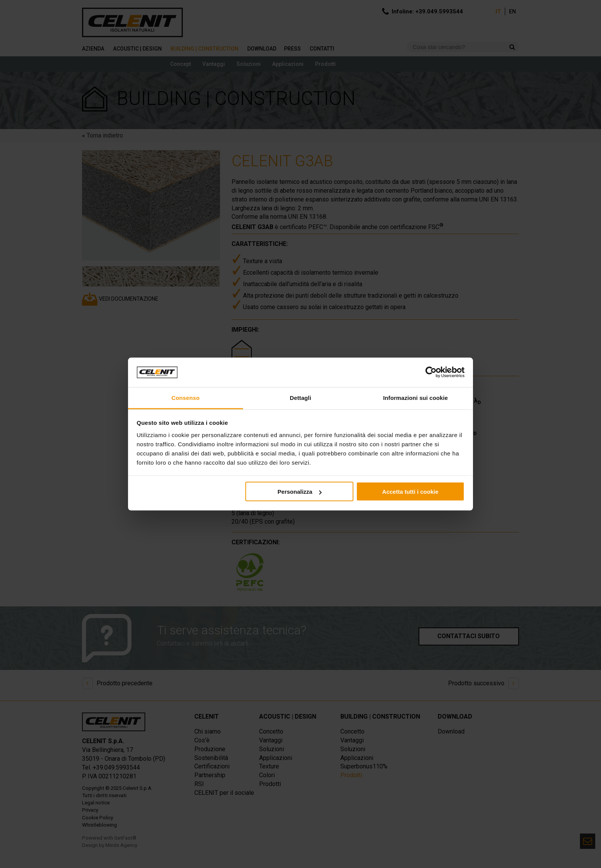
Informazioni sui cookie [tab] (416, 397)
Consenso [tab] (185, 397)
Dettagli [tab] (300, 397)
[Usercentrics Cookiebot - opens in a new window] (431, 372)
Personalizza (300, 492)
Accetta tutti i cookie (410, 492)
